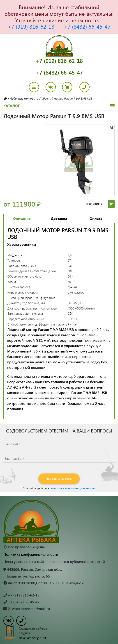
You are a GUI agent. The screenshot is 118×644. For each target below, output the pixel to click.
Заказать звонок (59, 479)
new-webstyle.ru (32, 638)
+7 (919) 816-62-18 (31, 26)
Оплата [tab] (96, 218)
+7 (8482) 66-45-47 (87, 26)
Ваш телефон (15, 459)
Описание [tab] (22, 218)
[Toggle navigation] (37, 87)
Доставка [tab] (59, 218)
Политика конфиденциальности (31, 554)
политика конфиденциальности (73, 488)
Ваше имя (12, 444)
